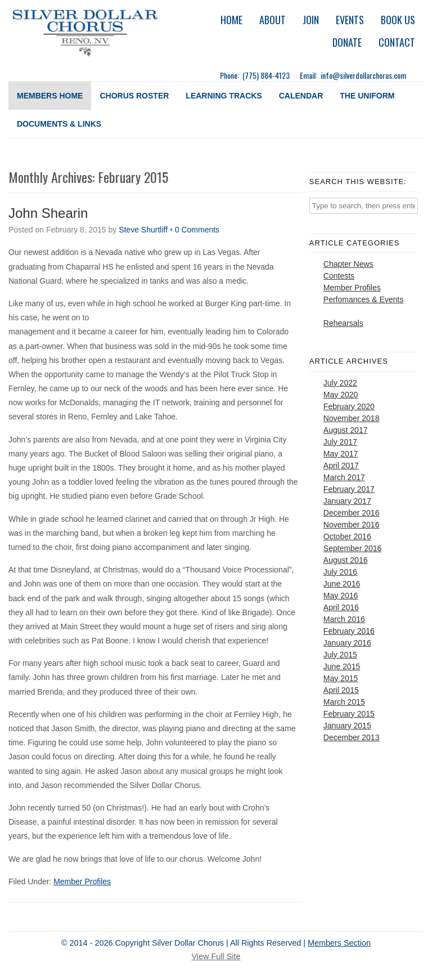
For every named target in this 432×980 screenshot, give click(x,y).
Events (350, 20)
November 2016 (352, 525)
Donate (347, 42)
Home (231, 20)
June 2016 (342, 584)
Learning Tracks (224, 96)
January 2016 (347, 643)
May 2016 (341, 596)
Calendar (301, 96)
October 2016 (347, 536)
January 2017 (347, 501)
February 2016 (349, 631)
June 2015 (342, 666)
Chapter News (348, 264)
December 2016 (352, 513)
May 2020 (341, 395)
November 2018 (352, 418)
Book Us (398, 20)
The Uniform (367, 96)
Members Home (50, 96)
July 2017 (340, 442)
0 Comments (197, 230)
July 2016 (340, 572)
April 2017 (341, 466)
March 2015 (344, 702)
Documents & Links (59, 124)
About (273, 20)
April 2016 (341, 607)
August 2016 (346, 560)
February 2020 (349, 406)
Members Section (339, 943)
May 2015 (341, 678)
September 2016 (353, 548)
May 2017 (341, 454)
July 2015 (340, 655)
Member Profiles (82, 881)
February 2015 (349, 714)
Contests (339, 276)
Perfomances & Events (363, 299)
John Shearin (48, 213)
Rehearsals (343, 323)
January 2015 (347, 726)
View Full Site (216, 956)
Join (311, 20)
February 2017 (349, 489)
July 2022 (340, 383)
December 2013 (352, 737)
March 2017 (344, 477)
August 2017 (346, 430)
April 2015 (341, 690)
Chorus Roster (134, 96)
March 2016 (344, 619)
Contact (397, 42)
